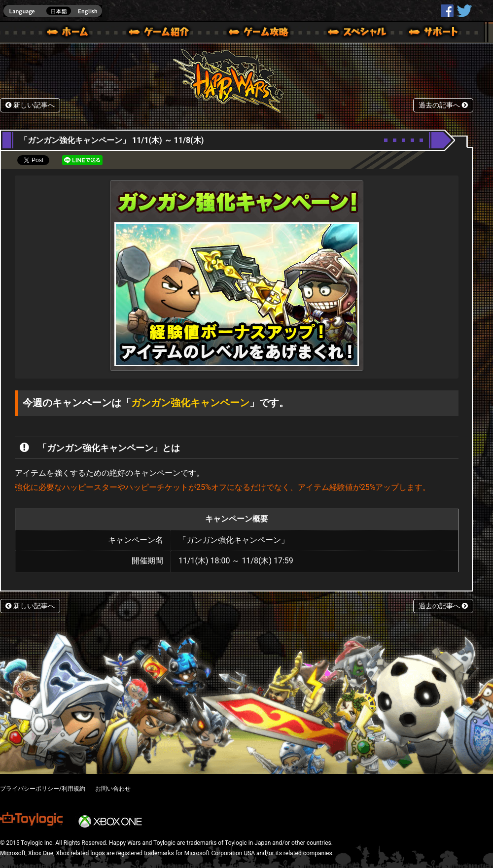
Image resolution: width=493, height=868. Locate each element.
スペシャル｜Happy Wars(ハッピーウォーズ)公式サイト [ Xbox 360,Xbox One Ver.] (344, 34)
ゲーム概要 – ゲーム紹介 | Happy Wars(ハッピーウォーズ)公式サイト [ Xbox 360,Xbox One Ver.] (162, 34)
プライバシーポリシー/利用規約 (43, 789)
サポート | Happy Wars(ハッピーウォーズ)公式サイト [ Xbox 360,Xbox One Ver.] (434, 34)
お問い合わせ (113, 789)
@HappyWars (464, 11)
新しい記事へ (30, 105)
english (53, 11)
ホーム (71, 34)
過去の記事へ (443, 105)
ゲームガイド (253, 34)
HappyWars (447, 11)
